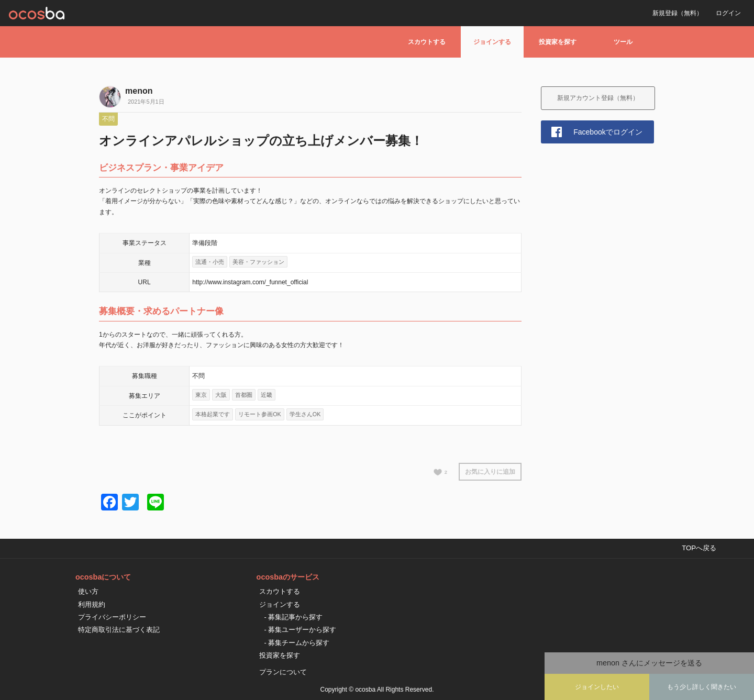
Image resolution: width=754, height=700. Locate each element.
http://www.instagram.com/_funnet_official (250, 282)
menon (139, 91)
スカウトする (427, 42)
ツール (623, 42)
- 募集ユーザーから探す (301, 630)
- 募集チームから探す (297, 643)
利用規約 (92, 604)
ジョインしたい (597, 687)
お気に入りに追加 (490, 472)
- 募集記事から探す (294, 617)
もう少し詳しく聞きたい (702, 687)
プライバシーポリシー (112, 617)
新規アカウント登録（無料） (598, 98)
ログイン (728, 13)
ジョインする (492, 42)
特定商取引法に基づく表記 (119, 630)
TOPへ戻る (699, 548)
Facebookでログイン (608, 132)
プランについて (283, 672)
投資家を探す (558, 42)
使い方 (88, 591)
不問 (108, 119)
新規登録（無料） (678, 13)
